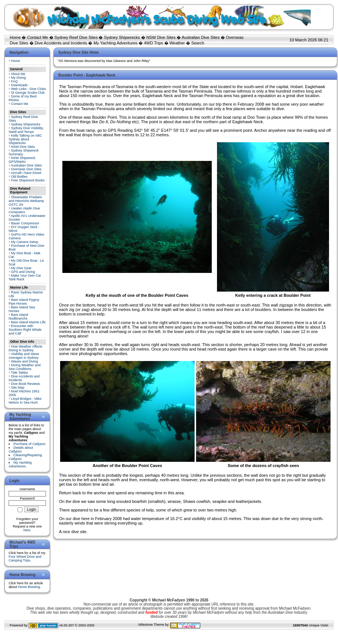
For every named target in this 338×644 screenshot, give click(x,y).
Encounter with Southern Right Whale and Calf (25, 330)
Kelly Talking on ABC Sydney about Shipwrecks (25, 139)
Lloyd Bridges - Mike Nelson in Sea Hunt (25, 401)
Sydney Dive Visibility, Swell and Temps (26, 130)
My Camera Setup (25, 242)
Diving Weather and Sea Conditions (24, 367)
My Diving (19, 78)
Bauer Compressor (25, 223)
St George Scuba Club (28, 93)
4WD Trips (153, 43)
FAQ (15, 81)
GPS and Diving (23, 272)
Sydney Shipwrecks (122, 37)
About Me (18, 74)
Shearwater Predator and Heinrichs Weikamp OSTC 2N (26, 201)
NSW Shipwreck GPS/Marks (22, 160)
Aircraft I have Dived (26, 173)
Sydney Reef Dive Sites (76, 37)
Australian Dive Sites (201, 37)
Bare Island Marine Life (29, 322)
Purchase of (30, 444)
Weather (177, 43)
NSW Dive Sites (161, 37)
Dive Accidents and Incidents (61, 43)
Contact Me (37, 37)
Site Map (18, 388)
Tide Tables (19, 373)
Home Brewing (29, 587)
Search (198, 43)
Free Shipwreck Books (28, 180)
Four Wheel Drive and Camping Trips (25, 559)
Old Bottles (19, 177)
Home (15, 37)
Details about (21, 449)
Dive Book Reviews (26, 384)
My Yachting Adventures (115, 43)
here (27, 530)
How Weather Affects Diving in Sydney (25, 348)
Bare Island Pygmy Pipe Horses (24, 302)
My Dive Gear (21, 268)
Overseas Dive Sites (27, 169)
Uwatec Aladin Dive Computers (24, 210)
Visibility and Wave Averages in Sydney (24, 356)
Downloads (20, 85)
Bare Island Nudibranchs (18, 317)
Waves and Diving (25, 361)
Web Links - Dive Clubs (29, 89)
